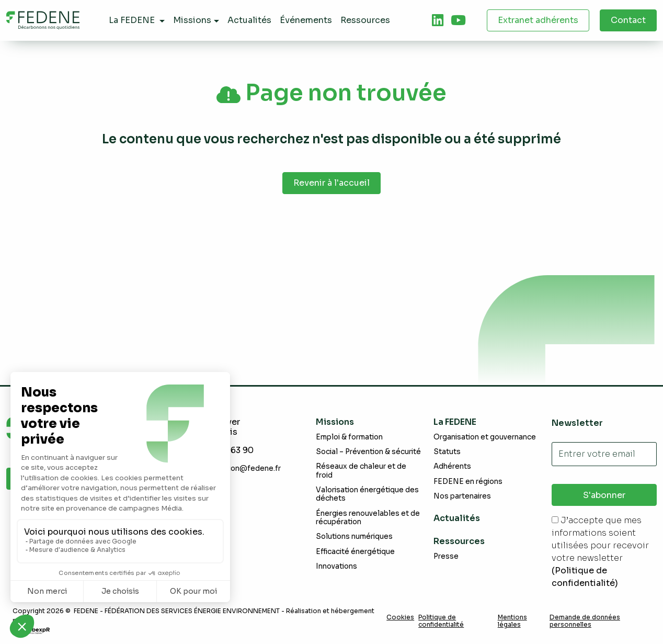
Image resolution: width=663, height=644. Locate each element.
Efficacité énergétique (355, 552)
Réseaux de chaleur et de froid (361, 471)
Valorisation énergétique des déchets (367, 494)
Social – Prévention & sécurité (368, 452)
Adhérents (452, 466)
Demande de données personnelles (585, 621)
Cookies (400, 617)
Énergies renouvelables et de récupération (368, 518)
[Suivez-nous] (438, 20)
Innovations (336, 566)
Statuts (447, 452)
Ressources (459, 541)
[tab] (438, 20)
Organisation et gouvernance (485, 437)
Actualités (457, 518)
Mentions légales (512, 621)
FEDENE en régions (468, 482)
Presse (446, 556)
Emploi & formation (349, 437)
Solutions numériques (354, 536)
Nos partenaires (462, 496)
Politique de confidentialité (441, 621)
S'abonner (604, 495)
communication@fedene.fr (233, 468)
